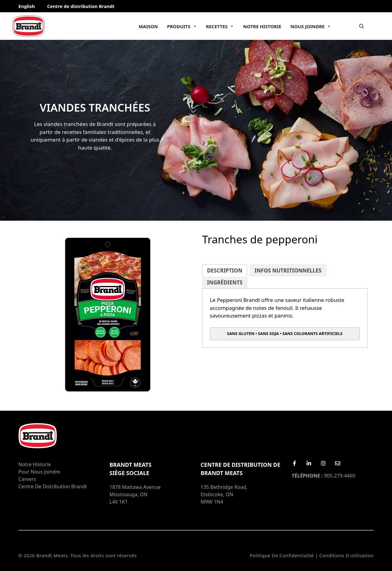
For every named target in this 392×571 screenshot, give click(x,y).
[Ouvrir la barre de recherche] (362, 26)
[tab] (225, 270)
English (27, 6)
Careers (27, 479)
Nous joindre (311, 26)
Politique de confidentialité (282, 555)
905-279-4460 (324, 476)
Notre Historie (262, 26)
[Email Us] (338, 463)
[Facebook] (294, 463)
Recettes (220, 26)
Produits (182, 26)
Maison (148, 26)
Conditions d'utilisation (347, 555)
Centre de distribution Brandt (81, 6)
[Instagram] (323, 463)
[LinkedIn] (309, 463)
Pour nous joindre (39, 472)
